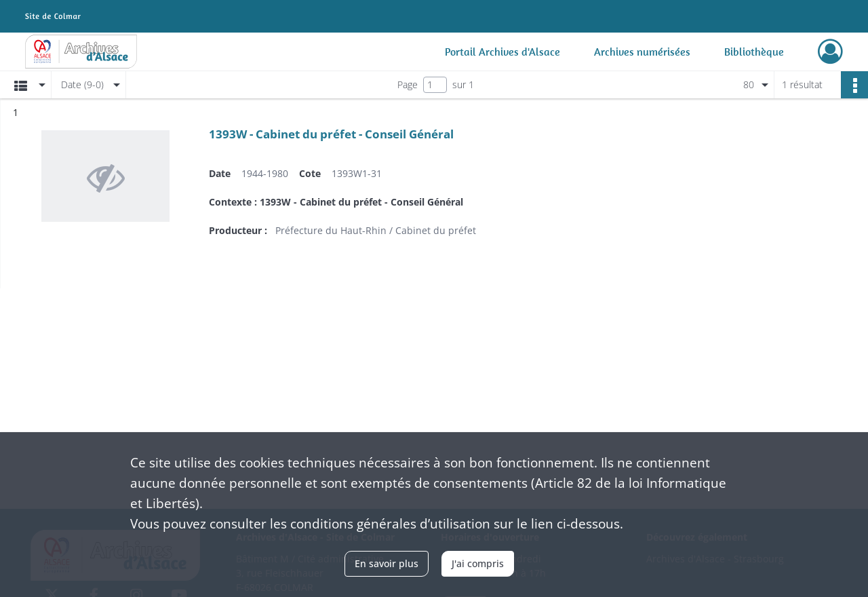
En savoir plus (387, 563)
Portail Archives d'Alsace (502, 52)
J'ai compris (478, 563)
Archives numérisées (642, 52)
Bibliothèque (754, 52)
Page (408, 84)
